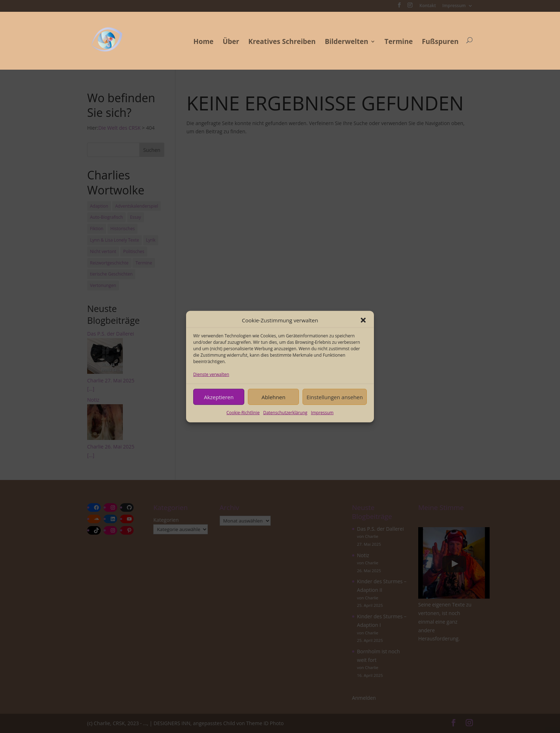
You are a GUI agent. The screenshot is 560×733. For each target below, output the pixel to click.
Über (231, 43)
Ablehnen (273, 397)
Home (204, 43)
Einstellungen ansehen (335, 397)
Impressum (322, 413)
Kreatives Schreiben (282, 43)
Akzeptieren (219, 397)
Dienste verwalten (211, 374)
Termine (399, 43)
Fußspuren (440, 43)
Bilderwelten (346, 43)
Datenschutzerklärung (285, 413)
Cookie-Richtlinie (243, 413)
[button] (363, 320)
